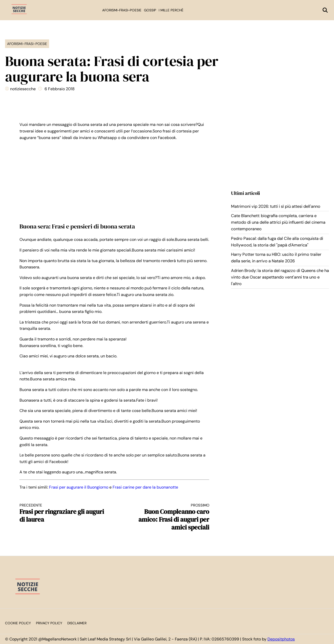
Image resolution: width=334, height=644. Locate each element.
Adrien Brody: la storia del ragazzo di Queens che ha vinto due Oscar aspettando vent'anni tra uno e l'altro (280, 277)
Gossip (150, 10)
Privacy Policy (49, 623)
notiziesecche (23, 89)
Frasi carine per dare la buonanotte (145, 487)
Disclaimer (77, 623)
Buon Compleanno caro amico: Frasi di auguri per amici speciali (166, 517)
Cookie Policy (18, 623)
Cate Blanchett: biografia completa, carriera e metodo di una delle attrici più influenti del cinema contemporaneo (278, 222)
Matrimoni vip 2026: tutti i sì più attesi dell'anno (276, 206)
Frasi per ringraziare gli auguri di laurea (62, 513)
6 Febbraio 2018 (60, 89)
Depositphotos (281, 639)
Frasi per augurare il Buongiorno (79, 487)
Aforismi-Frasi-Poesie (122, 10)
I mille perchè (171, 10)
